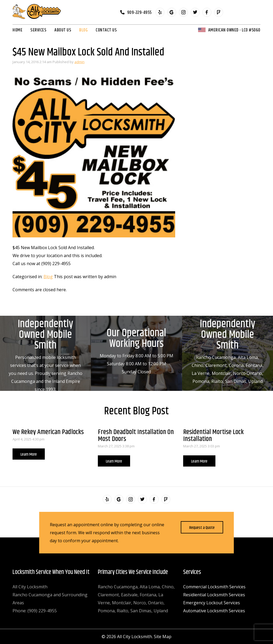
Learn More (29, 454)
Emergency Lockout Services (212, 603)
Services (38, 30)
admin (79, 62)
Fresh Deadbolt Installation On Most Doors (136, 436)
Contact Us (106, 30)
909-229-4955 (139, 12)
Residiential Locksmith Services (214, 595)
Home (17, 30)
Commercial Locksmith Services (214, 587)
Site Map (163, 637)
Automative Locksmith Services (214, 611)
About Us (63, 30)
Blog (83, 30)
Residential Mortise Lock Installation (213, 436)
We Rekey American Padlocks (48, 432)
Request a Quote (202, 528)
